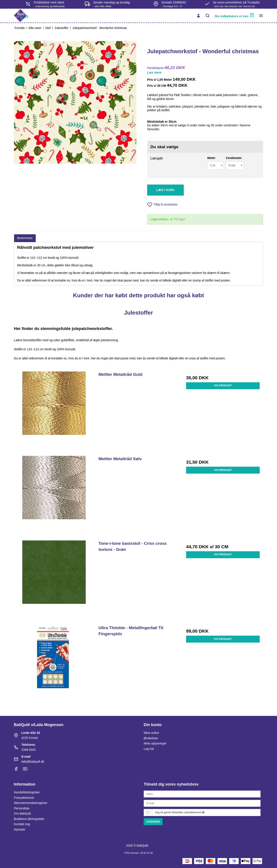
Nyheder (20, 829)
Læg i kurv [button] (165, 190)
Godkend (153, 822)
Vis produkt (223, 386)
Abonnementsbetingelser (31, 803)
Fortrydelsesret (24, 798)
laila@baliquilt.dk (33, 762)
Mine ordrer (151, 733)
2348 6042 (29, 750)
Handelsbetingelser (27, 792)
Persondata (22, 808)
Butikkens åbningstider (29, 819)
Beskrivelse (25, 238)
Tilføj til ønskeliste (162, 205)
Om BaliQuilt (22, 813)
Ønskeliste (151, 738)
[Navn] (202, 794)
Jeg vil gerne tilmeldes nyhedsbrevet (180, 812)
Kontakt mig (22, 824)
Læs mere (154, 72)
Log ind (149, 749)
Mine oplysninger (155, 743)
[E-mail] (202, 803)
